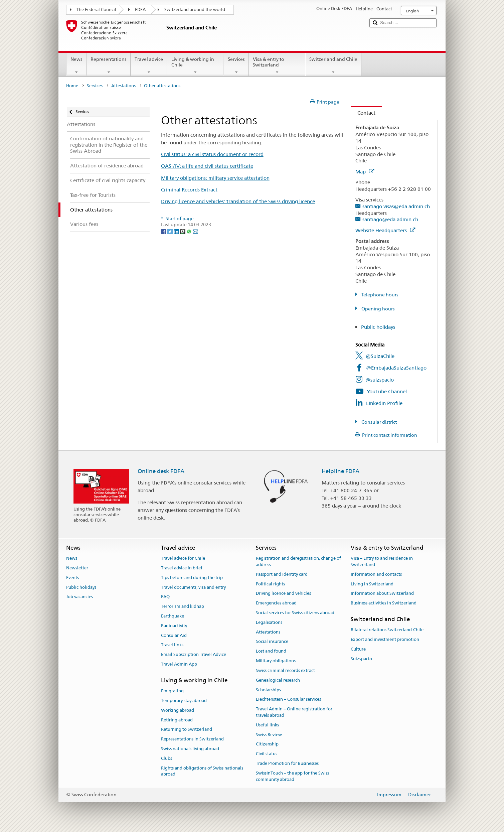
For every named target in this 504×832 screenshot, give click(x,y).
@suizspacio (380, 380)
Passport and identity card (282, 574)
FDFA (140, 10)
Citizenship (267, 744)
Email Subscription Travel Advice (194, 655)
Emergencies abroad (276, 603)
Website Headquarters (385, 230)
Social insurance (272, 642)
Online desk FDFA (161, 471)
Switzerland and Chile (333, 65)
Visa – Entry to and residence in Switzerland (382, 561)
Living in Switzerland (372, 584)
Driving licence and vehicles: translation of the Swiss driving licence (238, 201)
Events (72, 578)
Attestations (123, 86)
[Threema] (183, 231)
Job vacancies (79, 597)
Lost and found (271, 651)
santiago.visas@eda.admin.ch (396, 206)
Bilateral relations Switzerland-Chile (387, 630)
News (76, 65)
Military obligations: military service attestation (215, 178)
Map (365, 172)
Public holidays (378, 327)
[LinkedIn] (177, 231)
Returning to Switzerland (187, 730)
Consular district (379, 422)
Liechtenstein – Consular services (288, 700)
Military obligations (276, 661)
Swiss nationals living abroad (190, 749)
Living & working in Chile (195, 65)
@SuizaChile (380, 356)
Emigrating (172, 691)
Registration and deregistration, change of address (298, 561)
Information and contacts (376, 574)
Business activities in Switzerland (384, 603)
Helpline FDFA (341, 471)
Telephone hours (379, 295)
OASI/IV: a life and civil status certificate (207, 166)
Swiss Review (269, 735)
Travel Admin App (179, 664)
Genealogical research (278, 680)
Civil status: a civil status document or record (212, 154)
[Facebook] (164, 231)
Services (236, 65)
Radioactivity (174, 626)
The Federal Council (96, 10)
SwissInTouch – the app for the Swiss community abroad (292, 776)
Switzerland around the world (195, 10)
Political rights (270, 584)
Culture (358, 649)
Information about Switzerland (382, 594)
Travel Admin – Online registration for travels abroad (294, 712)
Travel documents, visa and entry (193, 587)
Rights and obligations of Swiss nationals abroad (202, 771)
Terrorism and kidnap (183, 606)
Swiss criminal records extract (285, 670)
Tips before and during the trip (192, 578)
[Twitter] (171, 231)
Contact (363, 113)
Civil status (267, 754)
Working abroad (178, 710)
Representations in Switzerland (192, 739)
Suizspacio (361, 659)
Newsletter (77, 568)
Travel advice (149, 65)
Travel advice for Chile (183, 558)
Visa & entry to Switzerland (277, 65)
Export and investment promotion (385, 639)
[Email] (195, 231)
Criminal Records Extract (189, 190)
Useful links (267, 725)
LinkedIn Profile (384, 403)
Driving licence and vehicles (283, 594)
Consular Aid (174, 635)
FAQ (165, 597)
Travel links (172, 645)
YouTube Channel (387, 391)
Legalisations (269, 622)
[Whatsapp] (190, 231)
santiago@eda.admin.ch (390, 219)
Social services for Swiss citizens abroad (295, 613)
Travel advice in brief (182, 568)
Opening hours (378, 309)
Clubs (166, 758)
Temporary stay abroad (184, 701)
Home (72, 86)
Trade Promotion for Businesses (287, 763)
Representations (109, 65)
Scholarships (268, 690)
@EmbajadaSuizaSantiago (396, 368)
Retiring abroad (177, 720)
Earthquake (173, 616)
